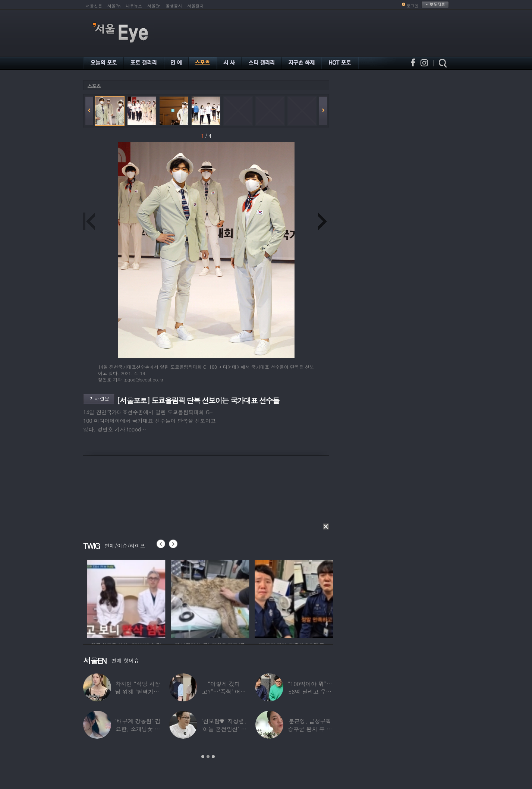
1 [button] (203, 757)
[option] (149, 598)
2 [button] (208, 757)
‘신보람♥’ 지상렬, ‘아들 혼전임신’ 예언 (224, 729)
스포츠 (94, 86)
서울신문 (94, 6)
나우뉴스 (134, 6)
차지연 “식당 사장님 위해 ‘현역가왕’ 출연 (138, 691)
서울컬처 (196, 6)
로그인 (413, 6)
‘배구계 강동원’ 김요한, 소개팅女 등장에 (138, 729)
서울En (154, 6)
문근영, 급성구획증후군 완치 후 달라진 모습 (310, 729)
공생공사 (174, 6)
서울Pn (114, 6)
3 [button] (213, 757)
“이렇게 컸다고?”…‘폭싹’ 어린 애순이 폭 (224, 691)
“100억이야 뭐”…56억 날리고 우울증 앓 (310, 691)
